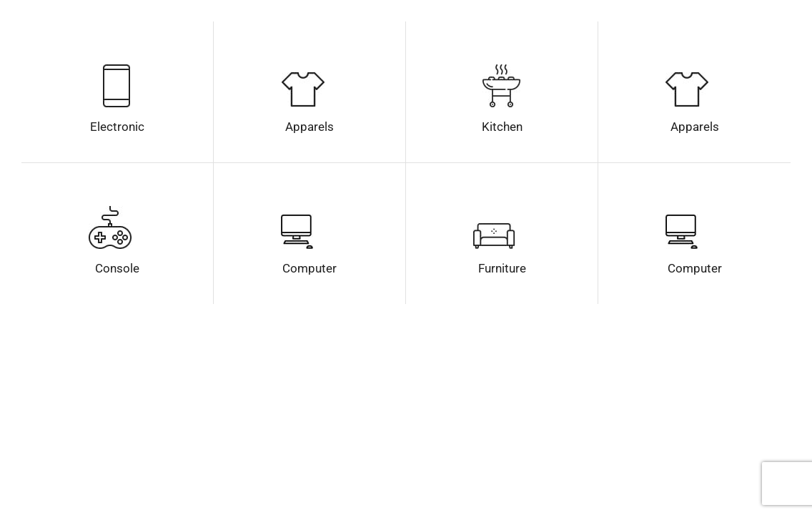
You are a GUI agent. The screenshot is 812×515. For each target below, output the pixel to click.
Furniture (502, 268)
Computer (310, 268)
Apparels (310, 127)
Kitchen (502, 127)
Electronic (117, 127)
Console (117, 268)
